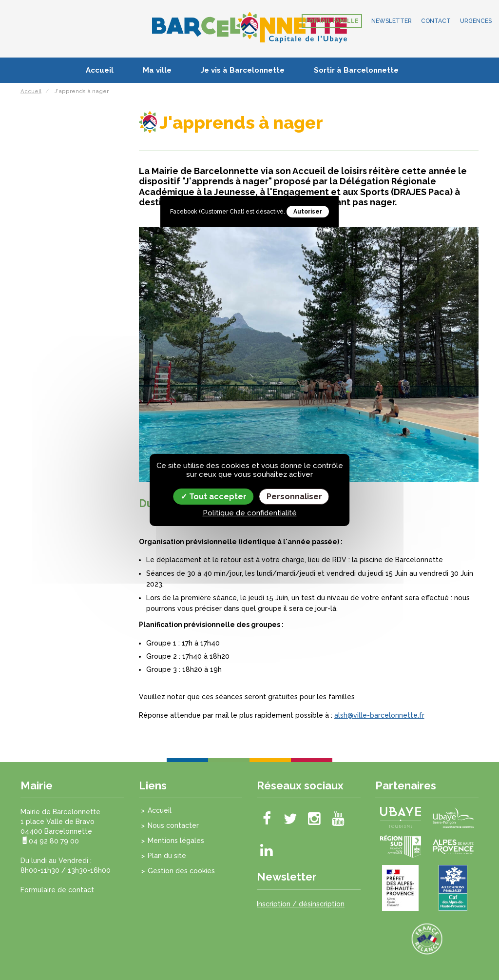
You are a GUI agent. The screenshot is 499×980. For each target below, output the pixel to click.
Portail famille (332, 21)
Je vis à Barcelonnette (243, 70)
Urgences (476, 21)
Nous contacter (173, 825)
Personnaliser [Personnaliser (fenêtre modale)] (294, 497)
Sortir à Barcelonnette (356, 70)
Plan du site (167, 856)
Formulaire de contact (57, 890)
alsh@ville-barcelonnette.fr (379, 715)
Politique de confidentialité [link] (250, 513)
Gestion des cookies (181, 871)
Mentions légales (176, 841)
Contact (436, 21)
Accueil (100, 70)
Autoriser (308, 212)
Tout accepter (214, 497)
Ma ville (157, 70)
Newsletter (392, 21)
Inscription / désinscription (301, 904)
